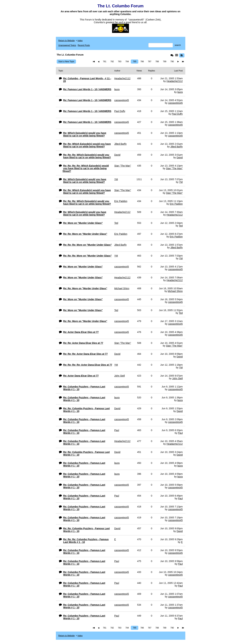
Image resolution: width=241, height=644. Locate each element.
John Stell (177, 378)
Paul (180, 433)
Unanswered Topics (67, 45)
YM (181, 182)
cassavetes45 (175, 103)
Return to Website (67, 41)
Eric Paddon (176, 204)
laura (180, 92)
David (180, 158)
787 (150, 62)
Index (80, 41)
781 (105, 62)
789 (165, 62)
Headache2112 (175, 81)
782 (112, 62)
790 (172, 62)
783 (120, 62)
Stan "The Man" (174, 168)
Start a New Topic (66, 62)
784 (127, 62)
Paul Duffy (177, 114)
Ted (181, 226)
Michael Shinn (175, 291)
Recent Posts (84, 45)
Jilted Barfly (176, 147)
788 (157, 62)
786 (142, 62)
